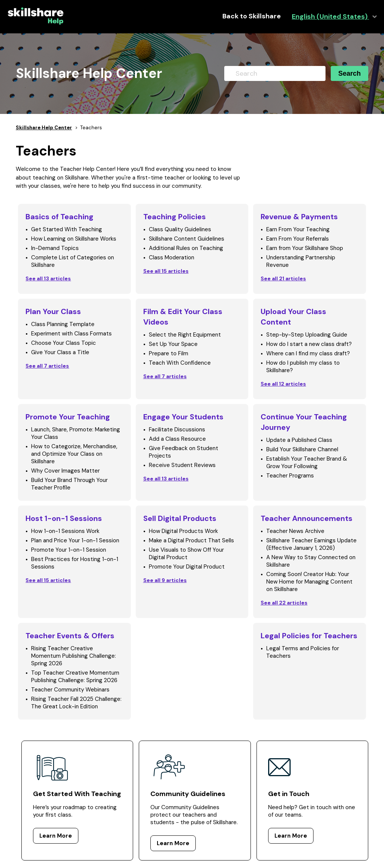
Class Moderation (172, 257)
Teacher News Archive (295, 531)
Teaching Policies (175, 217)
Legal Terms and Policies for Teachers (303, 652)
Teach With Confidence (180, 363)
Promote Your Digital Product (187, 567)
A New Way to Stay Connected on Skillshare (311, 561)
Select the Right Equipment (185, 335)
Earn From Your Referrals (298, 239)
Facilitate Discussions (177, 430)
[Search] (275, 73)
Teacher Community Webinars (70, 690)
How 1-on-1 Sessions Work (65, 531)
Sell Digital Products (180, 518)
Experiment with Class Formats (71, 334)
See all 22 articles (284, 603)
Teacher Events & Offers (70, 636)
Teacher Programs (290, 476)
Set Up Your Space (173, 344)
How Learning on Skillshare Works (74, 239)
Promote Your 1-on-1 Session (69, 550)
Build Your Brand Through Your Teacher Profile (69, 484)
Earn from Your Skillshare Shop (305, 248)
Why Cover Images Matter (65, 471)
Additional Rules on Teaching (186, 248)
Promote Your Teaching (68, 417)
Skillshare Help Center (44, 128)
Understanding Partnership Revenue (301, 261)
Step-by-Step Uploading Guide (307, 335)
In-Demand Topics (55, 248)
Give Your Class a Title (60, 352)
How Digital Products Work (183, 531)
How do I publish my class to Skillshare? (303, 367)
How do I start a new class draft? (309, 344)
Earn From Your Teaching (298, 229)
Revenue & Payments (299, 217)
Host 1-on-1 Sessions (64, 518)
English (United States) (330, 17)
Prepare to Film (169, 353)
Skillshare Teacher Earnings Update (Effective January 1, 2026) (311, 544)
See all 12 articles (283, 384)
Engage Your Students (183, 417)
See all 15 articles (166, 271)
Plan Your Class (53, 311)
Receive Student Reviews (182, 465)
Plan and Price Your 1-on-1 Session (75, 540)
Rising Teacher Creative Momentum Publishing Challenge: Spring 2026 (73, 656)
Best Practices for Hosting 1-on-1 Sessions (75, 563)
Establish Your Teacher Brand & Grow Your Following (307, 462)
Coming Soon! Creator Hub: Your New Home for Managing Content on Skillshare (309, 582)
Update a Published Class (299, 440)
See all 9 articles (165, 580)
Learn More (56, 836)
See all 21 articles (283, 278)
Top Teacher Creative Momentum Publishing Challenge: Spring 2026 (75, 676)
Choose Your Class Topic (64, 343)
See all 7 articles (47, 366)
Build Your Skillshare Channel (302, 449)
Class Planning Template (63, 324)
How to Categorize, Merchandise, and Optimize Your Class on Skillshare (74, 454)
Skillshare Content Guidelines (187, 239)
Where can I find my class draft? (308, 353)
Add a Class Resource (177, 439)
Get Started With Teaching (67, 229)
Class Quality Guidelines (180, 229)
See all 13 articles (48, 278)
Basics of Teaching (59, 217)
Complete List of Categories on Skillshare (73, 261)
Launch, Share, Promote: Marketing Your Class (76, 433)
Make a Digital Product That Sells (191, 540)
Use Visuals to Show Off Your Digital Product (186, 554)
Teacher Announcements (307, 518)
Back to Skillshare (252, 16)
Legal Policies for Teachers (309, 636)
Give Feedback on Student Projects (184, 452)
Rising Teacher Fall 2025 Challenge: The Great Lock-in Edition (76, 703)
